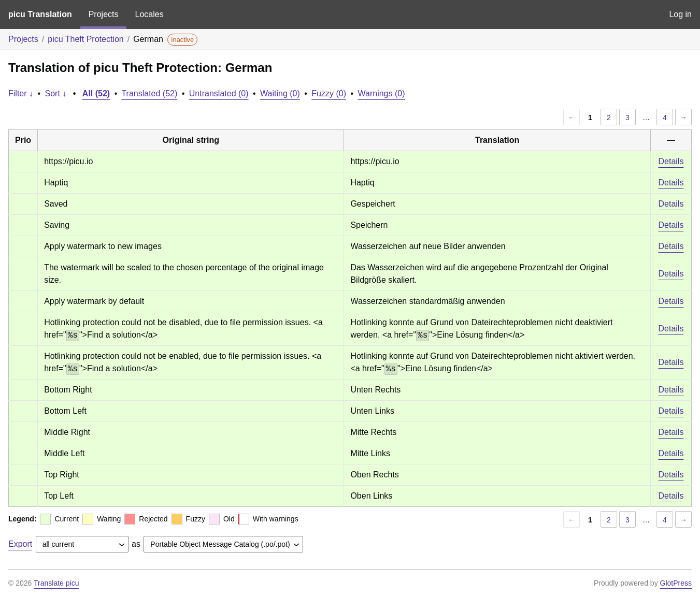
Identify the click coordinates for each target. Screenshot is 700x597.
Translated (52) (149, 93)
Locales (149, 14)
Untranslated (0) (219, 93)
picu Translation (40, 14)
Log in (680, 14)
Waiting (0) (280, 93)
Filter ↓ (21, 93)
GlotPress (676, 583)
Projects (104, 14)
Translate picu (56, 583)
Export (20, 544)
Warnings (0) (382, 93)
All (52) (96, 93)
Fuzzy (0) (329, 93)
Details (671, 161)
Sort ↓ (56, 93)
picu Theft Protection (85, 39)
